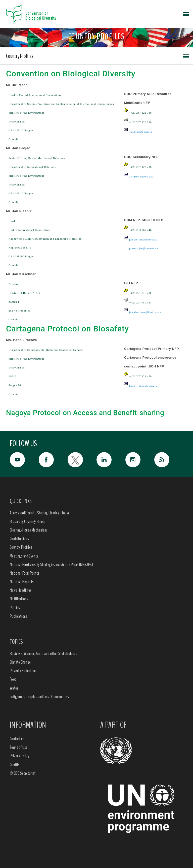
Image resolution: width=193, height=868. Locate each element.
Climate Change (20, 662)
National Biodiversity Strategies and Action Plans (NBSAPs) (51, 565)
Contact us (17, 739)
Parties (15, 608)
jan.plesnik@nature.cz (143, 239)
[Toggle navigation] (186, 14)
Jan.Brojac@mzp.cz (141, 176)
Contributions (19, 539)
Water (14, 688)
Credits (15, 765)
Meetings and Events (24, 556)
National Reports (22, 582)
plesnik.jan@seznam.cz (144, 248)
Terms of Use (19, 747)
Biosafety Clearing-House (28, 521)
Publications (19, 616)
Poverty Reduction (23, 671)
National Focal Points (25, 573)
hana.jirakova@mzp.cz (143, 386)
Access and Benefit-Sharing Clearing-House (40, 513)
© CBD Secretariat (23, 773)
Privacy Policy (20, 756)
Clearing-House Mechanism (28, 530)
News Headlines (21, 590)
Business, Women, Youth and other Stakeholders (43, 654)
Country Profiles (20, 56)
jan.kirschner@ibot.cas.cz (145, 312)
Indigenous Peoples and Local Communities (39, 697)
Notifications (19, 599)
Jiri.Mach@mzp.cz (141, 132)
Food (13, 679)
